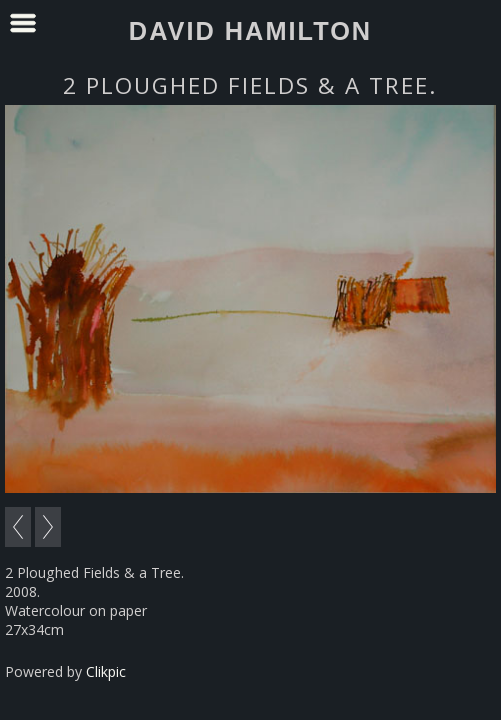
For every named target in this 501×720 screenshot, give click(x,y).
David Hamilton (250, 31)
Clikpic (106, 671)
